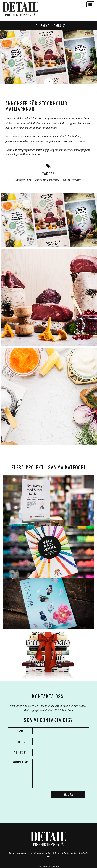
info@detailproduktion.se (62, 706)
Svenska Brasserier (71, 180)
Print (30, 180)
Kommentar (20, 762)
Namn (20, 731)
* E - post (20, 752)
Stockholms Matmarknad (47, 180)
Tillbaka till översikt (48, 26)
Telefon (20, 742)
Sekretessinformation (48, 866)
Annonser (20, 180)
